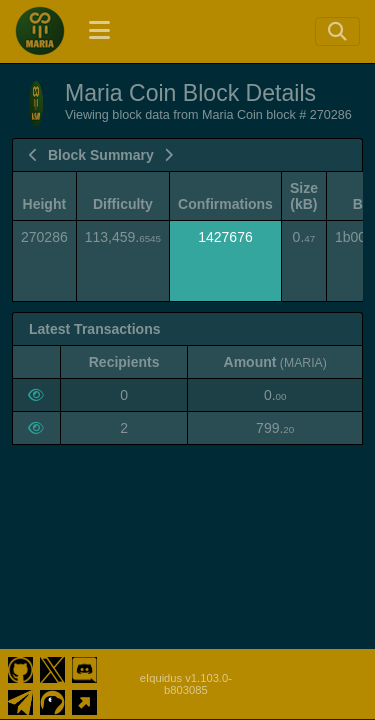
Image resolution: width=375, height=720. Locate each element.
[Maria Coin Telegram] (20, 700)
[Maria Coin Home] (40, 31)
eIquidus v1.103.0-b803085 (186, 684)
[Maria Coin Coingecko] (52, 700)
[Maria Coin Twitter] (52, 668)
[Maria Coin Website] (84, 700)
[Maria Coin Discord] (84, 668)
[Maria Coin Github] (20, 668)
